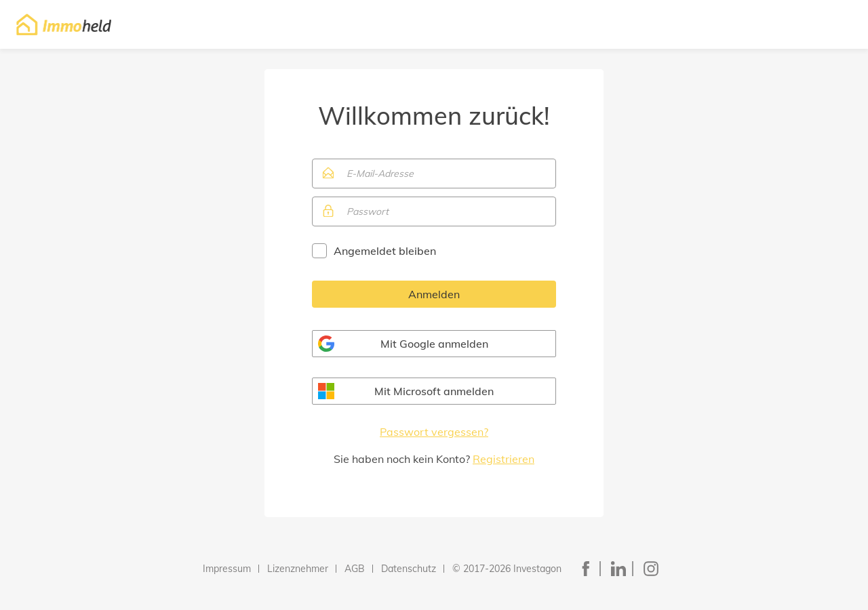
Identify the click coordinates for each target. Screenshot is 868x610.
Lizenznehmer (298, 569)
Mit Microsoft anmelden (434, 391)
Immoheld (64, 24)
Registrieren (504, 459)
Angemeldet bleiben (385, 251)
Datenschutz (409, 569)
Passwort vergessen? (434, 432)
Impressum (227, 569)
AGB (355, 569)
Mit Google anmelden (434, 344)
